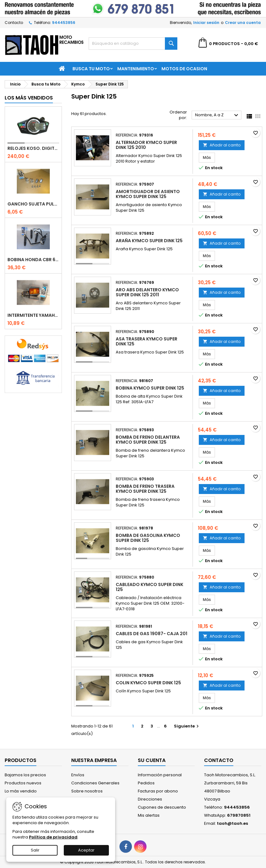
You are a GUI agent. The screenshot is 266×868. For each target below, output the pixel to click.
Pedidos (146, 783)
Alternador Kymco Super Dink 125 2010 (146, 145)
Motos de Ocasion (184, 69)
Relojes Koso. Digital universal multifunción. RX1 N (33, 148)
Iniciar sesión (206, 23)
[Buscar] (133, 44)
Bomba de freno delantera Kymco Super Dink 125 (148, 440)
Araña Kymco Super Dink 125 (149, 241)
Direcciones (150, 799)
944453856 (64, 23)
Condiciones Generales (95, 783)
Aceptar (86, 850)
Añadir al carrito (222, 145)
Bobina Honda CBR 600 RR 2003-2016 (33, 260)
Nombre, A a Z (217, 115)
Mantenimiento (136, 69)
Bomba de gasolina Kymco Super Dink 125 (148, 538)
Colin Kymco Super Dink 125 (148, 683)
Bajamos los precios (25, 775)
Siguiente (187, 726)
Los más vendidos (29, 98)
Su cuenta (152, 760)
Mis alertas (149, 815)
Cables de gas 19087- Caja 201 (152, 634)
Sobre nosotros (87, 791)
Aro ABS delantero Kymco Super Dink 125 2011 (147, 292)
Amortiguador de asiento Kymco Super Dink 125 (148, 194)
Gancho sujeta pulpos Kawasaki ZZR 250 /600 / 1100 (33, 204)
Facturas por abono (158, 791)
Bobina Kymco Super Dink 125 (150, 388)
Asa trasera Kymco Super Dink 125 (147, 341)
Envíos (78, 775)
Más (209, 157)
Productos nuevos (23, 783)
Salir (35, 850)
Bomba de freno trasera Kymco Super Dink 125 (145, 489)
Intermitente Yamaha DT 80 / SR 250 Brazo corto (33, 315)
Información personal (160, 775)
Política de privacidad (53, 837)
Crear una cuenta (243, 23)
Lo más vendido (21, 791)
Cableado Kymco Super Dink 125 (149, 587)
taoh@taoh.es (232, 823)
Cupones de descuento (162, 807)
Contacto (14, 23)
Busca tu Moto (91, 69)
